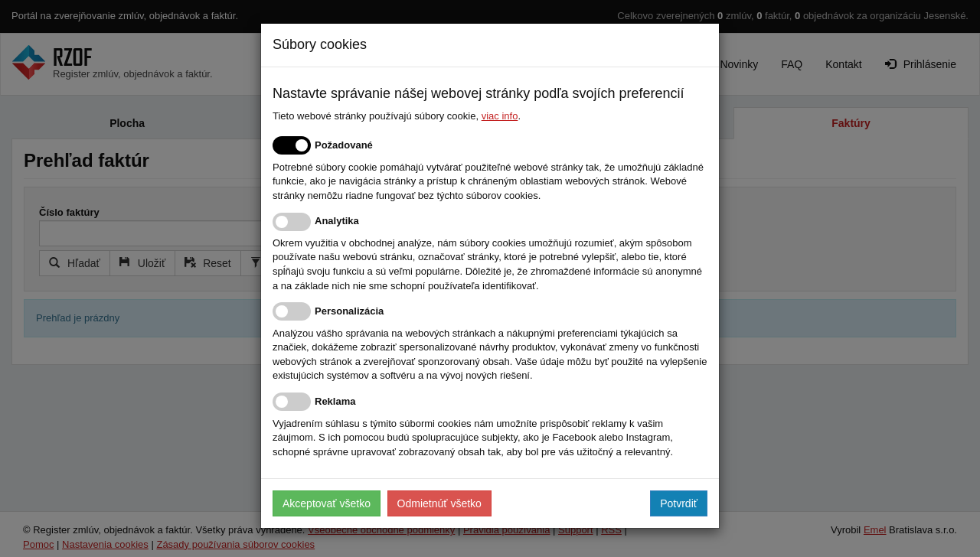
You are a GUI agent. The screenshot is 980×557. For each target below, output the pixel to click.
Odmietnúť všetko (439, 503)
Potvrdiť (679, 503)
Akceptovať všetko (327, 503)
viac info (500, 116)
